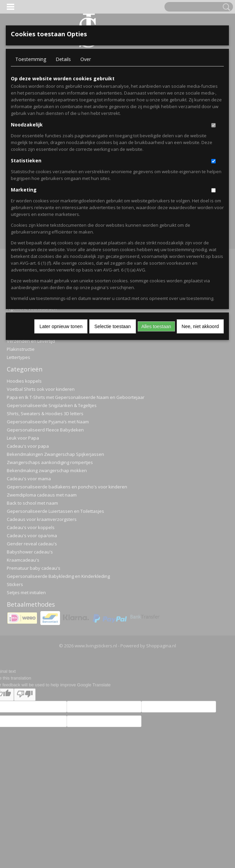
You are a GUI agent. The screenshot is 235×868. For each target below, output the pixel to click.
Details (63, 59)
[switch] (213, 125)
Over (86, 59)
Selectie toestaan (112, 326)
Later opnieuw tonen (61, 326)
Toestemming (31, 59)
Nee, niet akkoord (200, 326)
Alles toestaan (156, 326)
